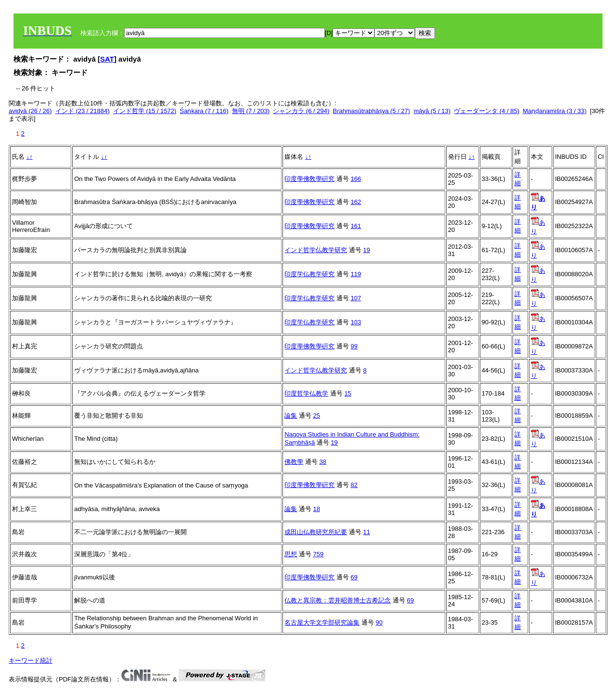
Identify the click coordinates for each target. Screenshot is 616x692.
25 (317, 416)
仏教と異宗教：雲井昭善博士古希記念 (338, 600)
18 (317, 509)
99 (354, 346)
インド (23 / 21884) (83, 111)
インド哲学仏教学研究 (316, 250)
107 (356, 298)
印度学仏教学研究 (309, 274)
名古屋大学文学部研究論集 (322, 622)
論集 (291, 416)
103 (356, 322)
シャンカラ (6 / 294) (301, 111)
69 (354, 577)
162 (356, 202)
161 (356, 226)
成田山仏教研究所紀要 (316, 532)
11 (367, 532)
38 (323, 462)
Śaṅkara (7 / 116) (204, 111)
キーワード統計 (31, 660)
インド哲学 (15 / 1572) (145, 111)
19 (367, 250)
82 (354, 485)
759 (319, 554)
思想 (291, 554)
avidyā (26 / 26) (30, 111)
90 (379, 622)
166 (356, 179)
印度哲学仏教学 (306, 393)
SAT (107, 59)
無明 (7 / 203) (251, 111)
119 (356, 274)
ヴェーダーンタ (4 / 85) (487, 111)
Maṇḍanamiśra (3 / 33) (554, 111)
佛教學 (294, 462)
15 (348, 393)
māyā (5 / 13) (432, 111)
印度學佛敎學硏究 (309, 179)
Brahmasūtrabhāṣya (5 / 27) (372, 111)
